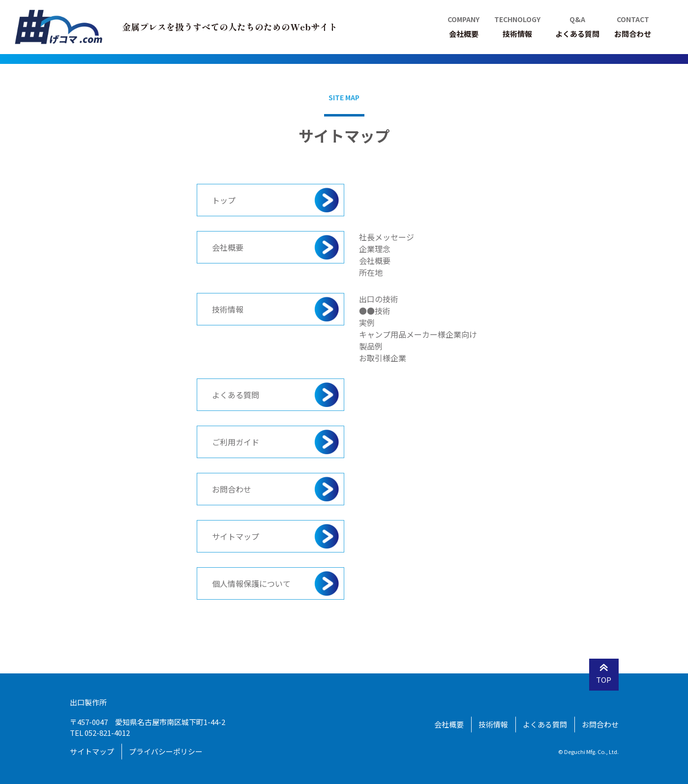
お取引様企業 (383, 358)
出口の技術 (379, 299)
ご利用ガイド (236, 442)
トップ (224, 200)
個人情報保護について (251, 583)
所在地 (371, 272)
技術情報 (228, 309)
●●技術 (375, 311)
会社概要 (228, 247)
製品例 (371, 346)
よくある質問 (236, 395)
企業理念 (375, 249)
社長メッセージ (387, 237)
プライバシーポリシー (166, 751)
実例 (367, 322)
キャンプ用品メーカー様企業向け (418, 334)
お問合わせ (232, 489)
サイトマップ (236, 536)
